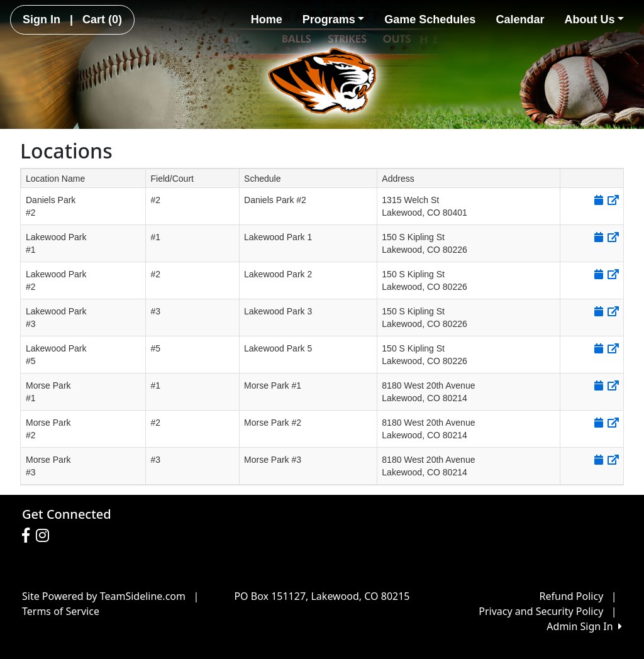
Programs (334, 19)
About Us (594, 19)
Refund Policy (572, 596)
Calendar (520, 19)
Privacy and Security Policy (541, 611)
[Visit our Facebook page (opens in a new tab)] (29, 536)
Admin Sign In (584, 626)
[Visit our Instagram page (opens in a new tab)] (46, 536)
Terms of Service (61, 611)
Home (267, 19)
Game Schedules (430, 19)
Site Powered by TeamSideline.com (104, 596)
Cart (102, 19)
